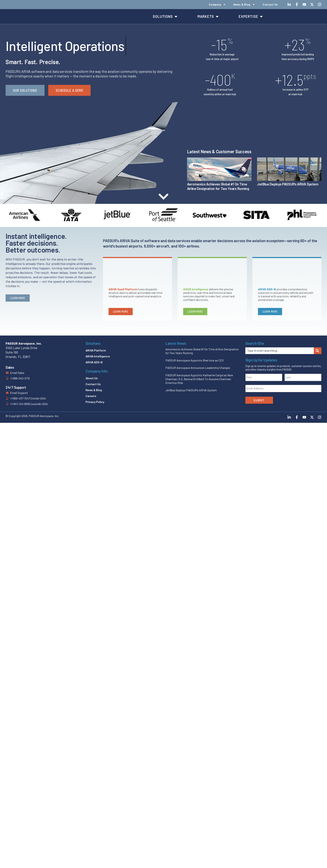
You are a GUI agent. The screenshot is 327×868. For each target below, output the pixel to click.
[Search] (318, 351)
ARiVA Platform (96, 350)
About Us (92, 378)
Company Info (97, 371)
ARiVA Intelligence (98, 356)
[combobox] (280, 351)
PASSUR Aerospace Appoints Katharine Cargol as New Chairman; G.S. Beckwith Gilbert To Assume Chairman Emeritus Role (199, 379)
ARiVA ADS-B (94, 362)
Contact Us (270, 4)
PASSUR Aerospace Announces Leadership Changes (198, 368)
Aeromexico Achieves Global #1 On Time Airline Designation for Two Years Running (218, 186)
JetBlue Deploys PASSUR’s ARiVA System (288, 184)
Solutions (93, 343)
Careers (91, 396)
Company (217, 4)
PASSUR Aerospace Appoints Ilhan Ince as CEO (194, 360)
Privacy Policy (95, 402)
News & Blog (244, 4)
